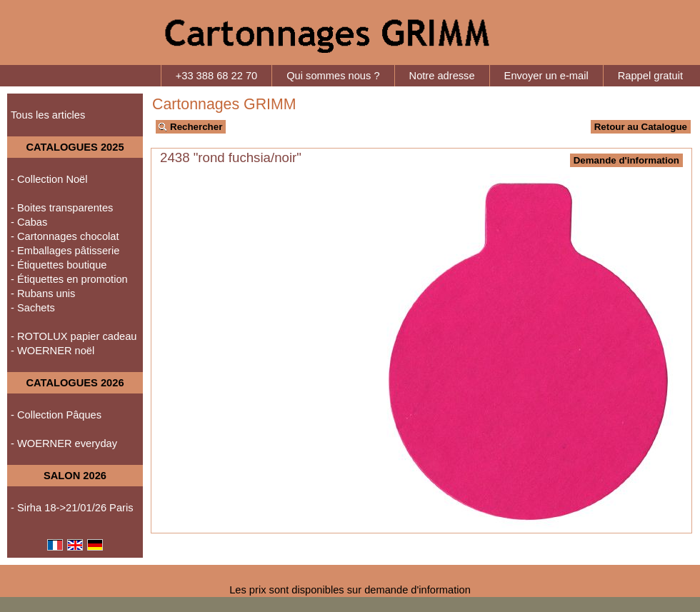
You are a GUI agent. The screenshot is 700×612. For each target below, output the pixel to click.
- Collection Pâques (56, 415)
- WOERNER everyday (64, 443)
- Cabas (29, 222)
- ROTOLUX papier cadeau (74, 336)
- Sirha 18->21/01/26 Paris (72, 508)
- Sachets (33, 308)
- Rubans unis (43, 294)
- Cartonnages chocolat (65, 236)
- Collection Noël (49, 179)
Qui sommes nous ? (333, 76)
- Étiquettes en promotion (69, 279)
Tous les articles (48, 115)
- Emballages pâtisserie (65, 251)
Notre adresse (442, 76)
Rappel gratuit (650, 76)
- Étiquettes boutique (59, 265)
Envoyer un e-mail (546, 76)
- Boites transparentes (62, 208)
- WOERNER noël (52, 351)
